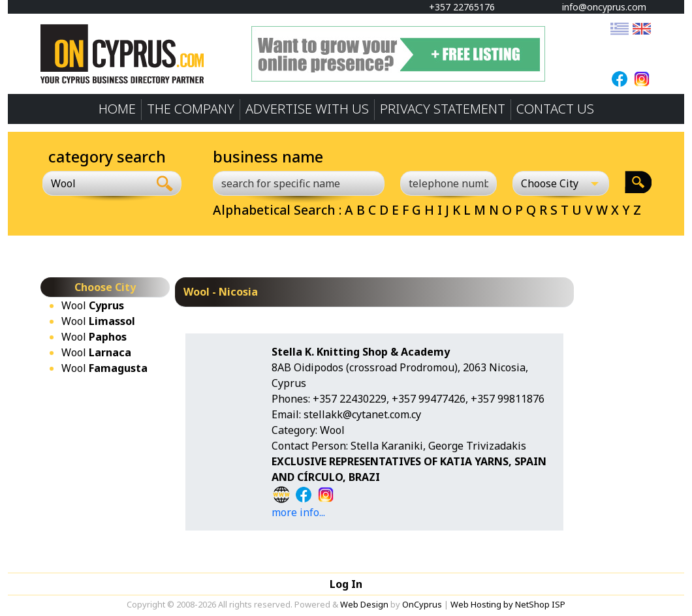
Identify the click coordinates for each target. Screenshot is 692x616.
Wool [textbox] (63, 183)
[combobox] (96, 183)
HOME (117, 109)
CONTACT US (555, 109)
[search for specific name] (299, 183)
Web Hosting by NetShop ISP (508, 604)
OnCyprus (422, 604)
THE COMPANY (191, 109)
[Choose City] (561, 183)
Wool (93, 305)
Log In (346, 584)
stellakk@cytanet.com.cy (362, 414)
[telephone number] (448, 183)
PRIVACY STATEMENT (443, 109)
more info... (298, 512)
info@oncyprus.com (598, 7)
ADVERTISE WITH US (307, 109)
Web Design (364, 604)
